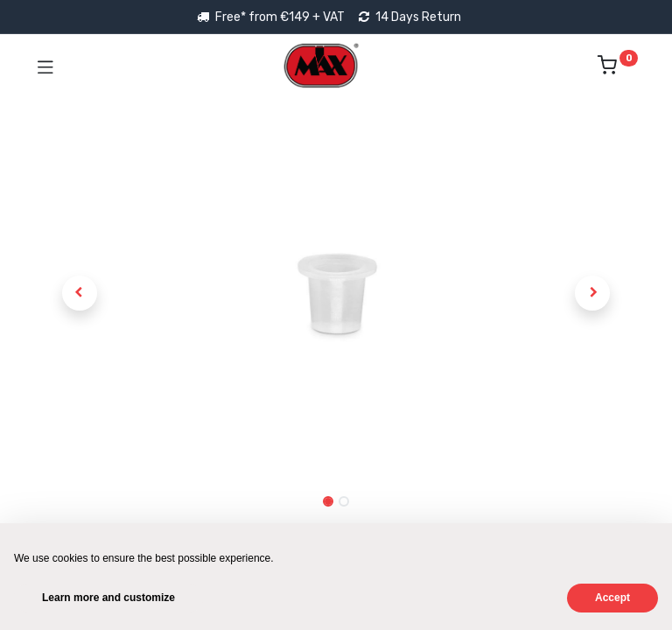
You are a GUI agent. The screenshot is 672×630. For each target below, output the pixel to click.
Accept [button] (612, 598)
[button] (80, 293)
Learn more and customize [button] (108, 598)
